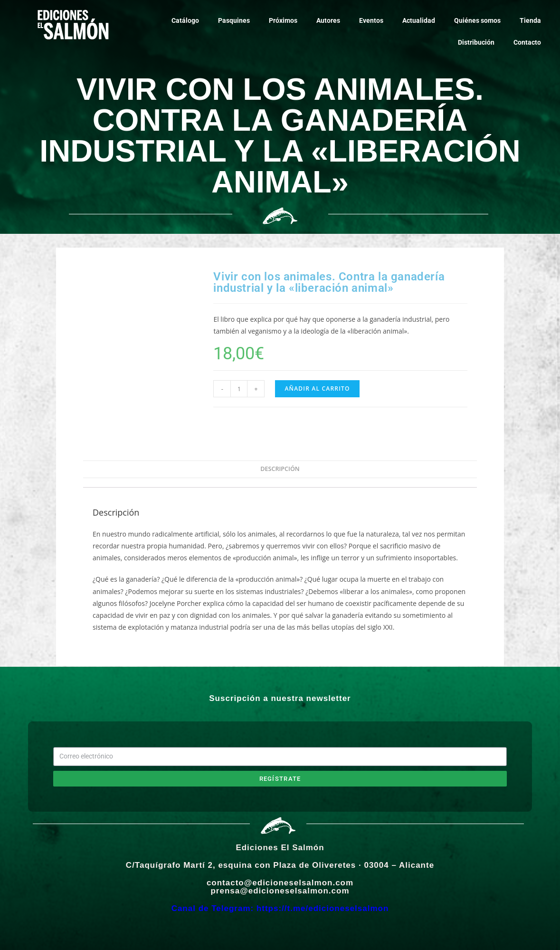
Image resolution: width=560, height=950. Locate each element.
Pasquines (234, 20)
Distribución (476, 42)
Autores (328, 20)
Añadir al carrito (317, 389)
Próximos (283, 20)
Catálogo (185, 20)
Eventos (371, 20)
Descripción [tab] (280, 469)
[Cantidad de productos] (239, 389)
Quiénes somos (477, 20)
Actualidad (419, 20)
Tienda (530, 20)
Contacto (527, 42)
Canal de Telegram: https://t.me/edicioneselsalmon (280, 908)
